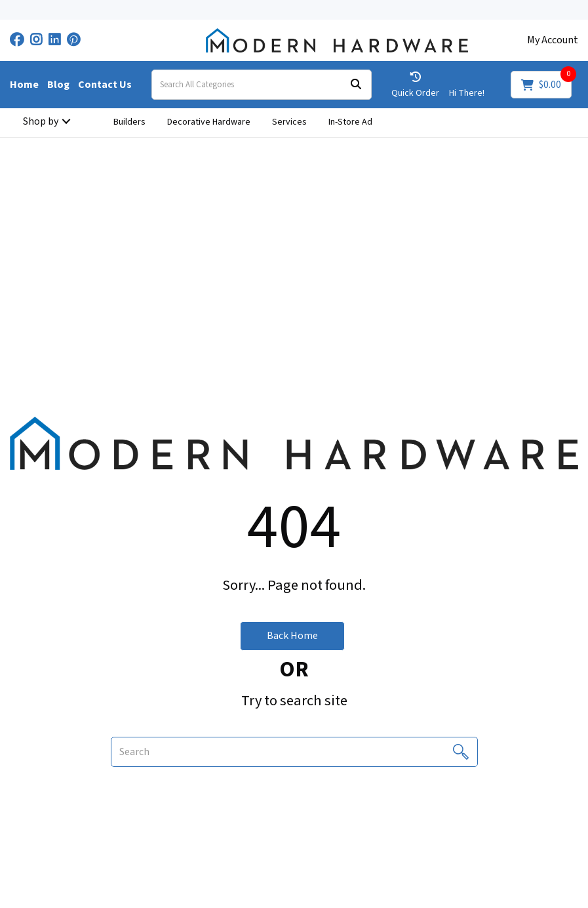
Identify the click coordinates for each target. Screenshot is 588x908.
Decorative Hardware (209, 122)
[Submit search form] (356, 85)
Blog (58, 85)
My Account (553, 40)
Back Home (292, 636)
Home (24, 85)
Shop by (41, 121)
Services (289, 122)
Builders (129, 122)
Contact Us (105, 85)
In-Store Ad (350, 122)
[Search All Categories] (262, 85)
